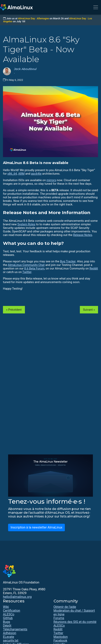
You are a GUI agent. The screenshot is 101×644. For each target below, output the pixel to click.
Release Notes (83, 235)
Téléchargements (15, 629)
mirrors (51, 180)
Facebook (60, 641)
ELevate (8, 637)
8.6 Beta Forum (34, 268)
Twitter (27, 272)
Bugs (7, 622)
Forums (59, 618)
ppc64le (36, 174)
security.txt (11, 641)
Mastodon (61, 637)
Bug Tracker (68, 261)
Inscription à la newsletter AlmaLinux (37, 527)
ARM (21, 174)
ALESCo (9, 614)
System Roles (26, 224)
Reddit (94, 268)
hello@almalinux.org (17, 597)
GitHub (8, 618)
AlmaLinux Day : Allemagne (33, 18)
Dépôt (7, 626)
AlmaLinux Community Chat (26, 265)
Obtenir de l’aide (65, 607)
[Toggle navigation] (96, 7)
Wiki (6, 607)
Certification (12, 611)
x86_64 (12, 174)
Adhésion (10, 633)
